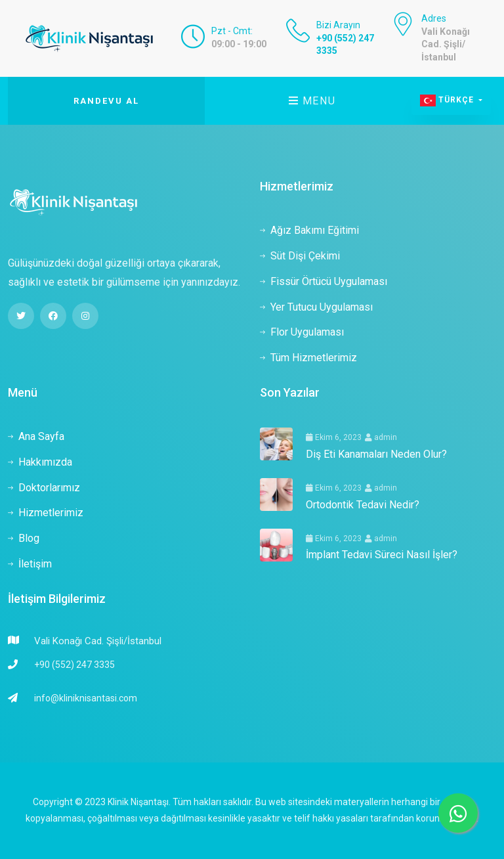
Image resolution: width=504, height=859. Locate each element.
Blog (24, 538)
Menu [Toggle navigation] (312, 101)
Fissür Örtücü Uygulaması (324, 281)
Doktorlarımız (44, 488)
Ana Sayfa (36, 436)
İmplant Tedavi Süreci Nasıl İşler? (382, 555)
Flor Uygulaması (302, 332)
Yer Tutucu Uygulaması (316, 307)
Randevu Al (106, 101)
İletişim (30, 564)
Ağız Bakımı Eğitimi (309, 230)
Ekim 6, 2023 (334, 437)
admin (381, 437)
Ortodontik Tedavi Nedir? (363, 505)
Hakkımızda (40, 462)
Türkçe (448, 100)
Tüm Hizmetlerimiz (308, 358)
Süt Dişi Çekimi (300, 256)
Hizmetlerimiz (46, 513)
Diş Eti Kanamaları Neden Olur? (376, 454)
